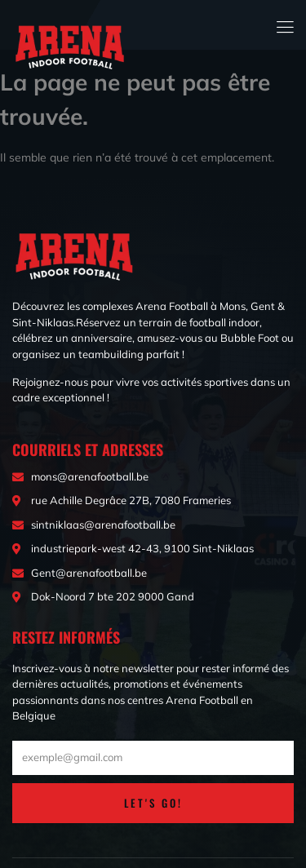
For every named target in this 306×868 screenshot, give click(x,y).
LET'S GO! (153, 803)
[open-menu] (286, 25)
